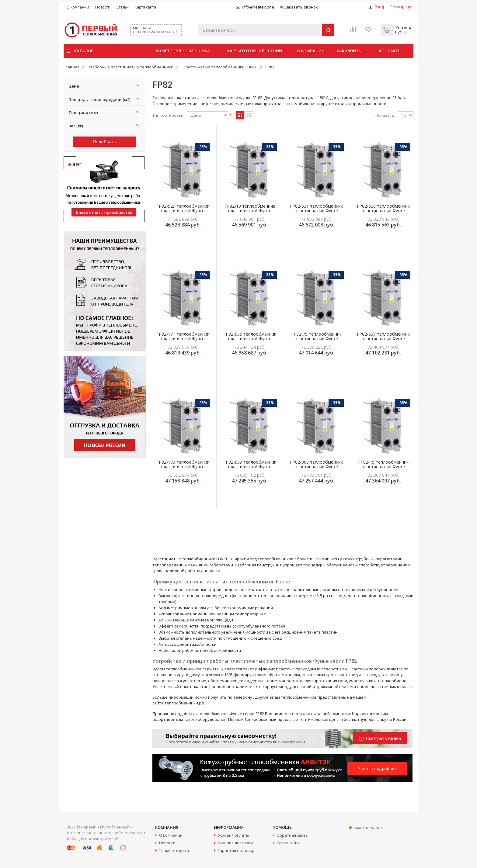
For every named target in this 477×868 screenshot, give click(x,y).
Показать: (385, 115)
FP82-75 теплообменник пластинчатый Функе (316, 336)
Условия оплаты (233, 835)
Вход (379, 7)
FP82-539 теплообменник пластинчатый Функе (250, 464)
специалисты (303, 714)
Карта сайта (289, 843)
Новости (167, 843)
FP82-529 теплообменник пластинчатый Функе (183, 208)
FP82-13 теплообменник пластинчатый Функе (250, 208)
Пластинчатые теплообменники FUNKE (219, 67)
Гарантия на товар (236, 850)
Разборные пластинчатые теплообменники (131, 67)
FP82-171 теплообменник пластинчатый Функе (183, 336)
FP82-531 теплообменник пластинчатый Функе (316, 208)
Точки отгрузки (174, 850)
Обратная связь (292, 835)
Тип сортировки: (168, 115)
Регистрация (402, 7)
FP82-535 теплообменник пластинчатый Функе (250, 336)
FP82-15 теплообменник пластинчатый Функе (383, 464)
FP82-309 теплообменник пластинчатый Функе (316, 464)
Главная (71, 67)
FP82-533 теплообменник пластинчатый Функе (383, 208)
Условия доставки (235, 843)
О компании (171, 835)
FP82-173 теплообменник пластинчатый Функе (183, 464)
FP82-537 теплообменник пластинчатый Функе (383, 336)
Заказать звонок (299, 7)
